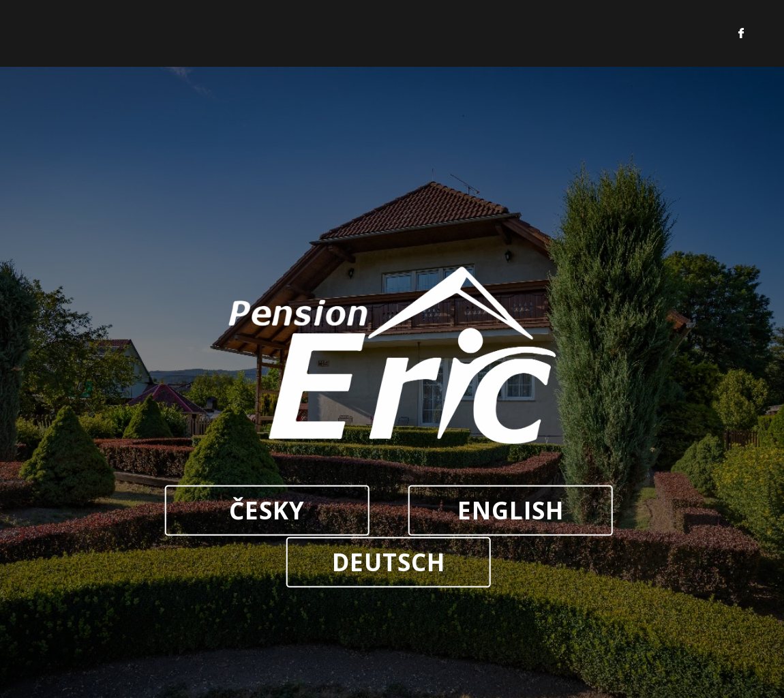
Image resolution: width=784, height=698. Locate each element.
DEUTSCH (389, 562)
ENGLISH (511, 510)
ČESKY (267, 510)
